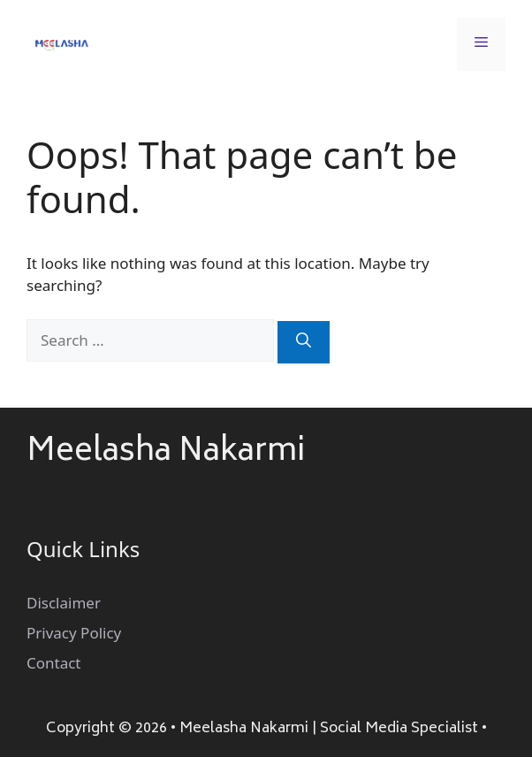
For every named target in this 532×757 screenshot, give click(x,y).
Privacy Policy (74, 633)
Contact (54, 663)
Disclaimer (64, 603)
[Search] (304, 342)
